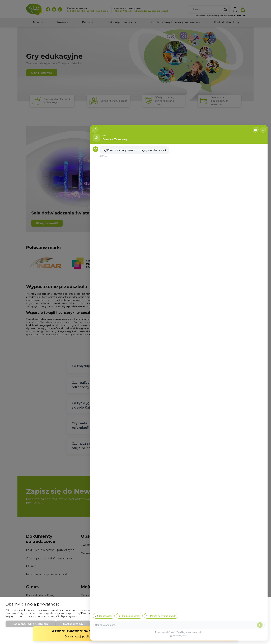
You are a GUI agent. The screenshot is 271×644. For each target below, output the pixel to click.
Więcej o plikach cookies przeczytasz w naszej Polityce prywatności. (44, 616)
